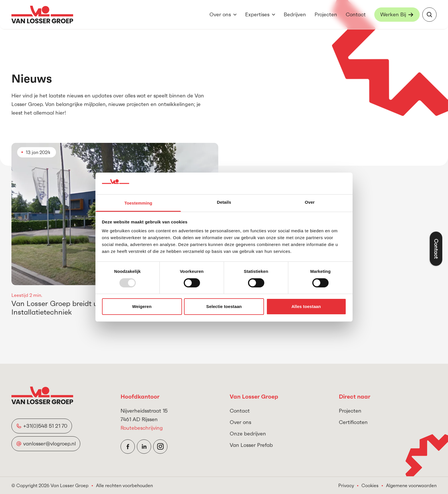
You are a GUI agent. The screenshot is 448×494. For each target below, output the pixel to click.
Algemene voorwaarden (411, 485)
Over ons (220, 14)
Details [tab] (224, 202)
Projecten (326, 14)
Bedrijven (295, 14)
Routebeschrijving (142, 428)
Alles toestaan (306, 306)
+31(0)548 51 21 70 (45, 426)
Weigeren (142, 306)
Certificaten (353, 422)
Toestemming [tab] (138, 203)
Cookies (370, 485)
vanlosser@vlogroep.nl (49, 444)
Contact (356, 14)
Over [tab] (310, 202)
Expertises (257, 14)
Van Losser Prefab (251, 445)
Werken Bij (393, 14)
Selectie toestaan (224, 306)
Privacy (346, 485)
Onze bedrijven (248, 434)
